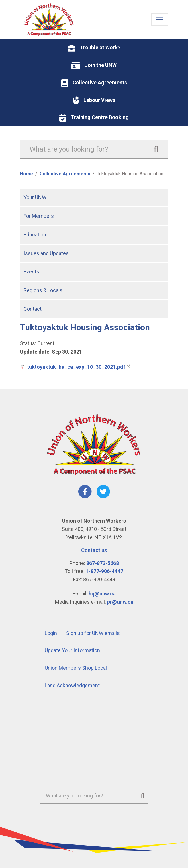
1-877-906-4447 (104, 571)
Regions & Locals (43, 290)
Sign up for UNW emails (93, 633)
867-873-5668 (103, 563)
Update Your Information (72, 650)
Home (27, 174)
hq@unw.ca (102, 594)
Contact (33, 309)
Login (51, 633)
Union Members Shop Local (76, 668)
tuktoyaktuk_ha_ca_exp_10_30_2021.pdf (76, 367)
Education (35, 235)
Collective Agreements (65, 174)
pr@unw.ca (120, 602)
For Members (39, 216)
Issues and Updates (46, 253)
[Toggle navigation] (160, 20)
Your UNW (35, 197)
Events (31, 272)
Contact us (94, 550)
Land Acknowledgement (72, 685)
